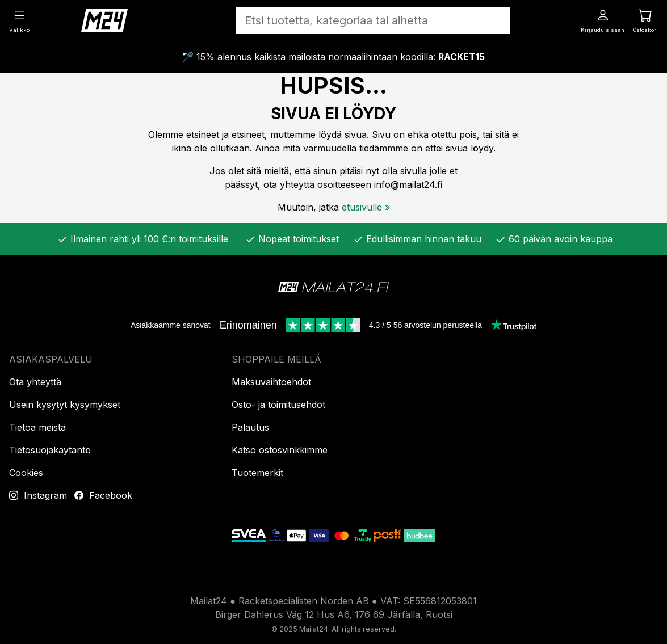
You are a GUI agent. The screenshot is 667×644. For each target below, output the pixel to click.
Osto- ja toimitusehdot (278, 405)
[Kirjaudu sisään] (603, 20)
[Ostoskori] (645, 20)
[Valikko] (19, 20)
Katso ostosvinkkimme (280, 450)
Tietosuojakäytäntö (50, 450)
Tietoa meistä (37, 427)
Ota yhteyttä (35, 382)
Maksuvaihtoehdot (271, 382)
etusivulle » (366, 207)
